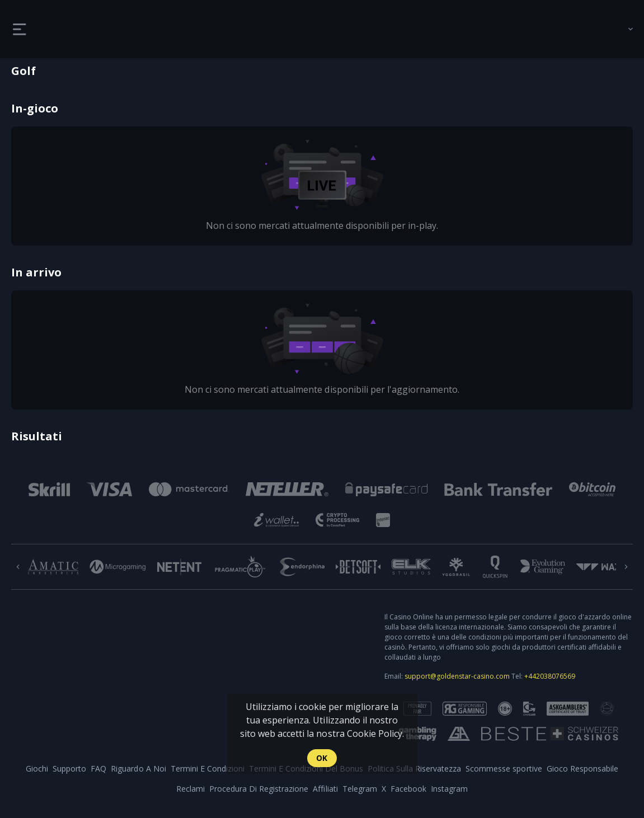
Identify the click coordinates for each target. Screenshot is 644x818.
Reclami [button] (191, 789)
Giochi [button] (37, 768)
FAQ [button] (98, 768)
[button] (49, 489)
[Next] (626, 567)
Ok (322, 758)
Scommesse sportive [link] (504, 768)
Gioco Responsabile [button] (582, 768)
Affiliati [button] (325, 789)
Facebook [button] (408, 789)
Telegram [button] (360, 789)
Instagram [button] (449, 789)
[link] (67, 29)
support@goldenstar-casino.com (457, 676)
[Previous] (18, 567)
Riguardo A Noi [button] (138, 768)
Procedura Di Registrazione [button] (259, 789)
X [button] (384, 789)
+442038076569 (550, 676)
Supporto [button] (69, 768)
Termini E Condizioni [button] (208, 768)
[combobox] (622, 29)
